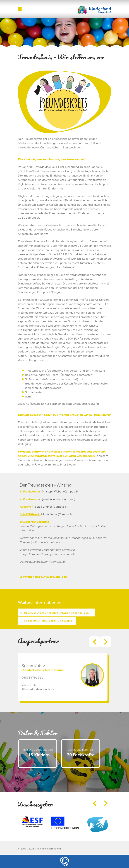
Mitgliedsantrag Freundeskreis (48, 621)
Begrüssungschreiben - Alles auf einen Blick (58, 612)
